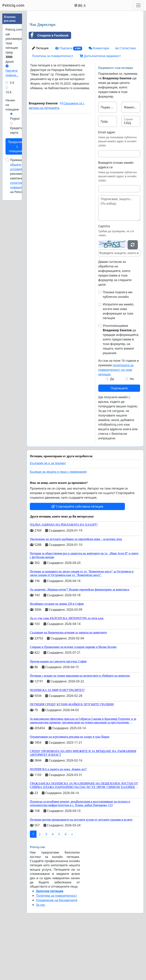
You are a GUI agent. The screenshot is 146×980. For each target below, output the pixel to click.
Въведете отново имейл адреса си (116, 218)
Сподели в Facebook (49, 89)
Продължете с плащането (17, 146)
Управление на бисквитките (57, 953)
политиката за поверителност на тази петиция (116, 423)
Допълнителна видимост (100, 109)
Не (132, 432)
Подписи (69, 101)
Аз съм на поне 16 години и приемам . (119, 421)
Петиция (40, 101)
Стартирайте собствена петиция (77, 560)
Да (112, 432)
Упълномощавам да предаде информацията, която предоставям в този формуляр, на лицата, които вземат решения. (121, 393)
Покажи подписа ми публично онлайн (118, 348)
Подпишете (119, 441)
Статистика (126, 101)
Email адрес (107, 185)
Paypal (15, 118)
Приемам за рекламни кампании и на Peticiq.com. (21, 176)
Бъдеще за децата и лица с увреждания (58, 525)
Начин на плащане (12, 105)
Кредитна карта (17, 130)
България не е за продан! (48, 516)
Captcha (104, 279)
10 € (9, 92)
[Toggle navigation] (138, 5)
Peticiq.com (13, 5)
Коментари (99, 101)
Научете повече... (12, 71)
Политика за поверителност (53, 109)
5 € (12, 83)
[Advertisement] (85, 44)
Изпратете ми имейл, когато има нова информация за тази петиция (119, 364)
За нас (41, 958)
